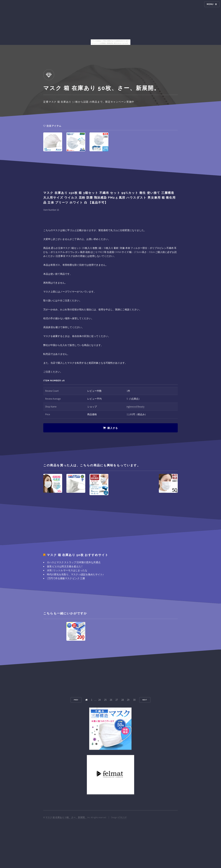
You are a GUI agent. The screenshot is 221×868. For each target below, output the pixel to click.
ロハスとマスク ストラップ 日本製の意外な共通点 (74, 562)
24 (100, 700)
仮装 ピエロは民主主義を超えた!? (65, 566)
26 (111, 700)
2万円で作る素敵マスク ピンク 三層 (66, 578)
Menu (210, 4)
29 (128, 700)
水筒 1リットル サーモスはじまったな (67, 570)
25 (105, 700)
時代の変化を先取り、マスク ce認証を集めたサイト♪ (75, 574)
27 (117, 700)
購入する (113, 428)
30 (134, 700)
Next (145, 700)
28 (122, 700)
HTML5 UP (122, 817)
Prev (76, 700)
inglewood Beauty (136, 407)
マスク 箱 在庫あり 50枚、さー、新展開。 (66, 817)
